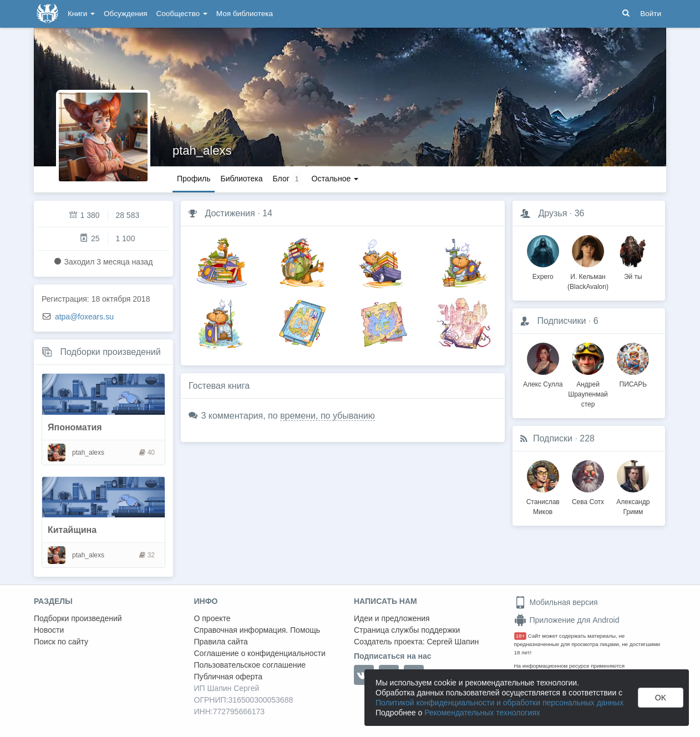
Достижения (230, 213)
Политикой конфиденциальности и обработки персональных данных (499, 703)
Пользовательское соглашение (250, 665)
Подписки (553, 438)
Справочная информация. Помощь (257, 630)
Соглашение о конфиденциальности (260, 653)
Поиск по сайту (61, 642)
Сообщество (182, 14)
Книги (81, 14)
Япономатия (75, 427)
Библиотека (241, 179)
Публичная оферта (229, 677)
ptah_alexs (202, 151)
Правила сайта (221, 642)
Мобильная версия (556, 602)
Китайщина (72, 530)
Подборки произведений (110, 352)
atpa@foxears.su (84, 317)
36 (580, 213)
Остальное (335, 179)
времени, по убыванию (328, 416)
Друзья (552, 213)
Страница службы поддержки (407, 630)
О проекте (212, 618)
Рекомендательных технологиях (482, 713)
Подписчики (561, 321)
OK (661, 698)
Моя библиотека (245, 14)
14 (267, 213)
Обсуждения (125, 14)
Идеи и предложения (392, 618)
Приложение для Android (567, 620)
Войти (651, 14)
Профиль (194, 179)
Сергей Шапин (453, 642)
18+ (521, 636)
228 (587, 438)
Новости (49, 630)
